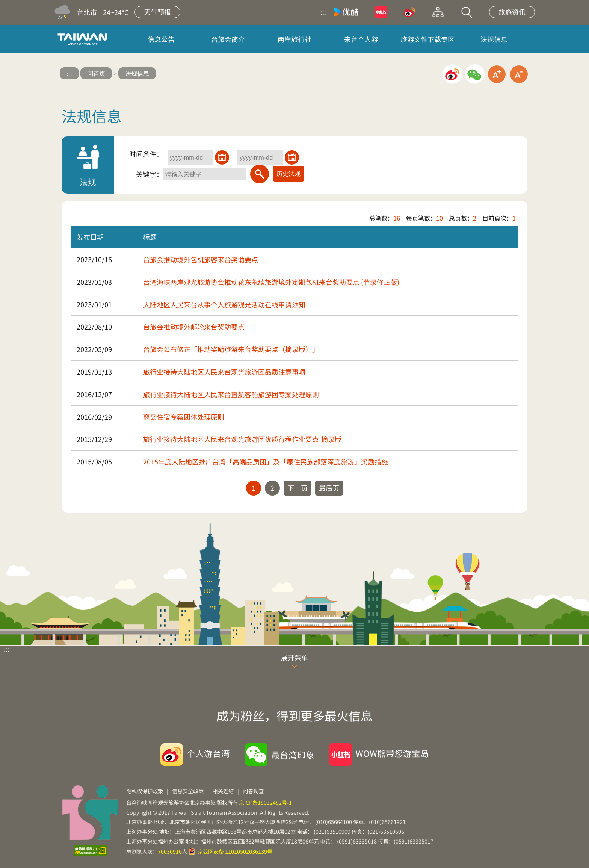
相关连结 (223, 791)
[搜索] (260, 174)
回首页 (96, 73)
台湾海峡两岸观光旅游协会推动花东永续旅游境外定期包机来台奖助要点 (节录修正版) (271, 282)
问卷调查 (253, 791)
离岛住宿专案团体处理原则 (184, 417)
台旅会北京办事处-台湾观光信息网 (84, 39)
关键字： (150, 174)
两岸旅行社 (294, 39)
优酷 (346, 12)
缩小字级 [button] (519, 74)
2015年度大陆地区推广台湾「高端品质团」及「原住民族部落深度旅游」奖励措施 (266, 461)
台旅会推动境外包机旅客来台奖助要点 (201, 259)
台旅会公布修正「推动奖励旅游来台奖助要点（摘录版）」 (231, 349)
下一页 (298, 488)
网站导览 (438, 12)
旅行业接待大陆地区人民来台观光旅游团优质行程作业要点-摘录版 (242, 439)
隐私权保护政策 (145, 791)
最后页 (329, 488)
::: (323, 12)
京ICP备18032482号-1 (265, 802)
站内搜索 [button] (467, 12)
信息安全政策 (188, 791)
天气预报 (157, 12)
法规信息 (494, 39)
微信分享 (475, 74)
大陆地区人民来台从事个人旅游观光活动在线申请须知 (224, 304)
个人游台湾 (208, 753)
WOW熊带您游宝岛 (392, 753)
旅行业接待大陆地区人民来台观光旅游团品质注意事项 (224, 372)
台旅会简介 (228, 39)
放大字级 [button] (497, 74)
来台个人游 (361, 39)
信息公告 (161, 39)
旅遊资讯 (512, 12)
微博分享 (452, 74)
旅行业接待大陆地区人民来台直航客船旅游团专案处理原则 (231, 394)
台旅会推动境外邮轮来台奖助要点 (194, 327)
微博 (409, 12)
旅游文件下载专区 (427, 39)
